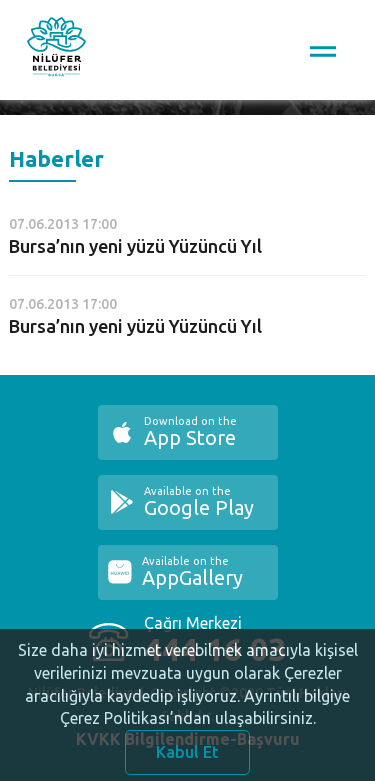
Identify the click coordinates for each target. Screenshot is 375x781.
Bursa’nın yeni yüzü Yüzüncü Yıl (135, 246)
